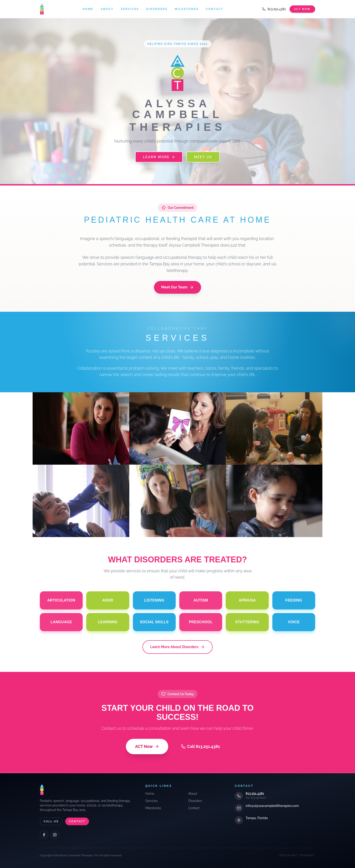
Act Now (302, 9)
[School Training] (178, 501)
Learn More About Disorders (177, 647)
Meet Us (203, 157)
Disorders (157, 9)
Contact (215, 9)
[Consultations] (81, 428)
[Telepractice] (274, 501)
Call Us (51, 821)
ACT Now (147, 746)
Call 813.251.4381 (200, 746)
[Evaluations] (178, 428)
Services (130, 9)
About (107, 9)
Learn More (159, 157)
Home (88, 9)
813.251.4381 (274, 9)
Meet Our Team (177, 287)
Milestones (187, 9)
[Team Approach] (274, 428)
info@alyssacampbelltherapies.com (272, 806)
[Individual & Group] (81, 501)
